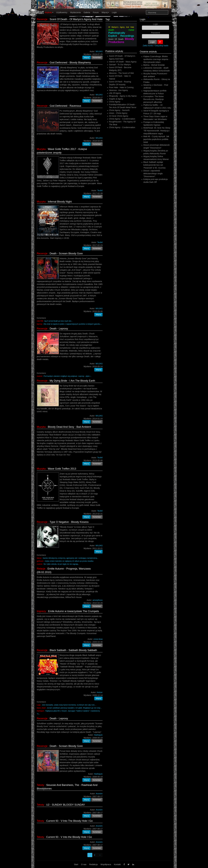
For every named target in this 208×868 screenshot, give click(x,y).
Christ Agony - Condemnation (122, 119)
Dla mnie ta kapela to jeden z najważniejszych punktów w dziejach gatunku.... (73, 324)
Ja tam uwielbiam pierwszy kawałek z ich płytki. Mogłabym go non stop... (74, 708)
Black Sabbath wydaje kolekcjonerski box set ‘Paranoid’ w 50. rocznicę (154, 165)
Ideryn (39, 558)
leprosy (39, 324)
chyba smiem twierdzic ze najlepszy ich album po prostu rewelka (69, 561)
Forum (96, 12)
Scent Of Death (116, 39)
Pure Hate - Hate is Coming (121, 87)
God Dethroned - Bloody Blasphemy (70, 63)
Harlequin (40, 711)
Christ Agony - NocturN (119, 110)
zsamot (39, 376)
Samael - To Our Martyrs (120, 65)
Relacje (41, 569)
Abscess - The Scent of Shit (121, 73)
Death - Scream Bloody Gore (66, 253)
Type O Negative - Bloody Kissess (69, 522)
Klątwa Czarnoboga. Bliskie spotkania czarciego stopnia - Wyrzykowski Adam (156, 59)
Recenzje (42, 19)
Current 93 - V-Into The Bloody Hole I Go (69, 821)
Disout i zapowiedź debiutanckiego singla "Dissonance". (153, 174)
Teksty (40, 785)
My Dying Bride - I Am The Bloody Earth (72, 381)
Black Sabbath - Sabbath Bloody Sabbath (73, 650)
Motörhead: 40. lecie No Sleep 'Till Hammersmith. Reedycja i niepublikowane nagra (157, 131)
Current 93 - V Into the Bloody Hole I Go (69, 837)
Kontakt (117, 864)
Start (76, 864)
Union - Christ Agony (118, 113)
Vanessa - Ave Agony (118, 90)
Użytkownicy (62, 12)
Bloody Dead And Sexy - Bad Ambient (69, 427)
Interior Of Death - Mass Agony (123, 62)
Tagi (108, 19)
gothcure (40, 561)
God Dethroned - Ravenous (65, 106)
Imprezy (41, 611)
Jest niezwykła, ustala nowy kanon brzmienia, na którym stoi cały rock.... (69, 705)
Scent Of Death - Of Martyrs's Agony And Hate (76, 19)
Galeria (87, 12)
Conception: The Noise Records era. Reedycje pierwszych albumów (153, 99)
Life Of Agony (115, 93)
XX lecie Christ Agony (119, 116)
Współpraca (106, 864)
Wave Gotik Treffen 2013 (62, 469)
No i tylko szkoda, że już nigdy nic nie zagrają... (61, 564)
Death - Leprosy (59, 329)
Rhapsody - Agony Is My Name (123, 96)
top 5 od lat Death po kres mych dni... (59, 321)
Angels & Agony (116, 99)
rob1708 (40, 321)
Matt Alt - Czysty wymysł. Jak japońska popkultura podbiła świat (156, 139)
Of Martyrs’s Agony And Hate (121, 27)
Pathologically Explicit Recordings (121, 34)
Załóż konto (148, 46)
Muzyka (41, 149)
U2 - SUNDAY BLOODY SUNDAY (66, 805)
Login (114, 12)
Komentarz (97, 58)
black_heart (41, 708)
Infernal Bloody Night (60, 202)
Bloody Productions (121, 40)
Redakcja (93, 864)
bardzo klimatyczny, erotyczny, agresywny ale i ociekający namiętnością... (71, 558)
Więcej (105, 12)
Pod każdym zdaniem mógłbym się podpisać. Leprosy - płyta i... (68, 376)
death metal (121, 30)
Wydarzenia (76, 12)
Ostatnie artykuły (148, 52)
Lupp (39, 705)
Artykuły (49, 12)
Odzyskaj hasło (162, 46)
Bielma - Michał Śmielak (154, 65)
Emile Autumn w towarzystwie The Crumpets (74, 611)
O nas (84, 864)
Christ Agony (115, 102)
